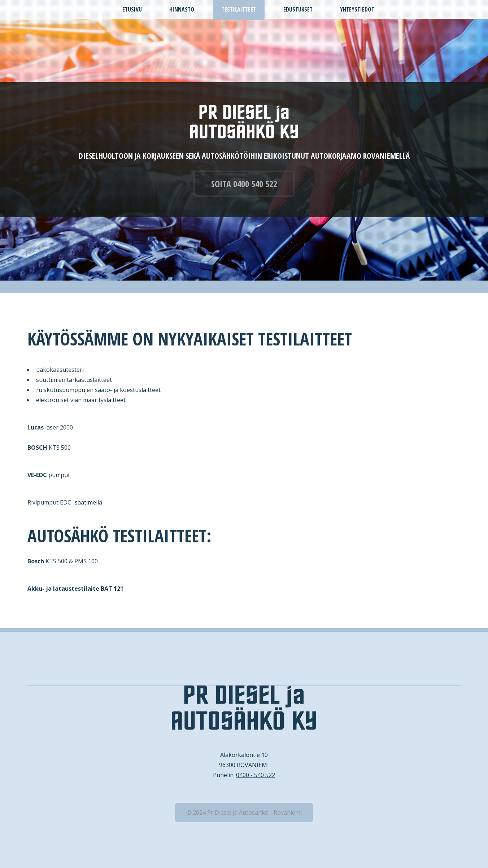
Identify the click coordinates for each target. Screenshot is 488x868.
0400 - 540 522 (256, 775)
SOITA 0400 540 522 (244, 184)
